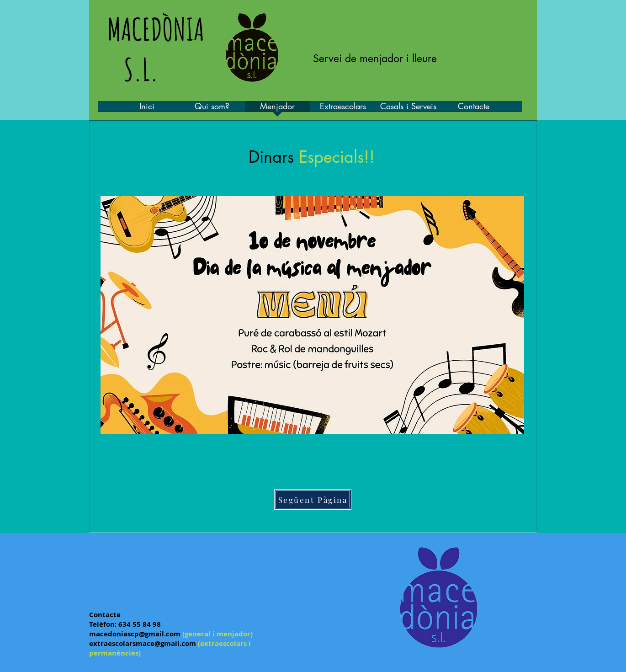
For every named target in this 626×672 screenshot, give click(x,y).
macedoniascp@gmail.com (135, 634)
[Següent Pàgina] (313, 499)
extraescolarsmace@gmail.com (143, 643)
